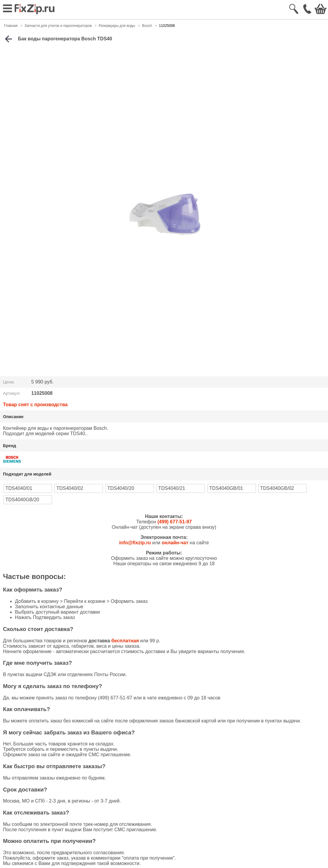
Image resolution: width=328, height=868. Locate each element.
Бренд (10, 446)
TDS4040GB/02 (277, 488)
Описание (13, 417)
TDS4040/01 (19, 488)
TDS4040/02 (70, 488)
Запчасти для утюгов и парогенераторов (58, 26)
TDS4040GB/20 (22, 500)
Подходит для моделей (27, 474)
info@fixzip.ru (135, 543)
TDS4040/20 (121, 488)
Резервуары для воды (117, 26)
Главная (11, 26)
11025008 (167, 26)
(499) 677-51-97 (175, 522)
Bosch (147, 26)
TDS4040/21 (172, 488)
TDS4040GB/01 (226, 488)
